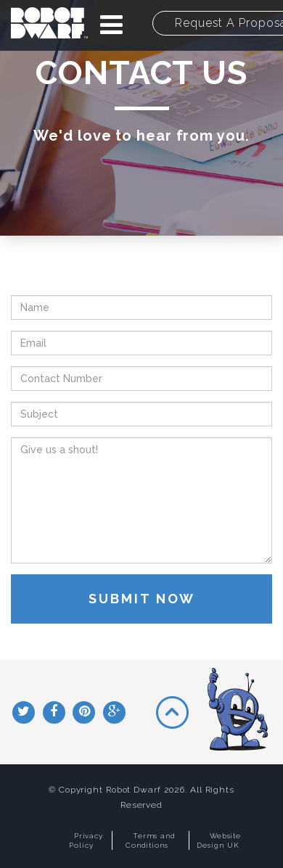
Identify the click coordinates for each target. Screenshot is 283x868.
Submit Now (142, 599)
